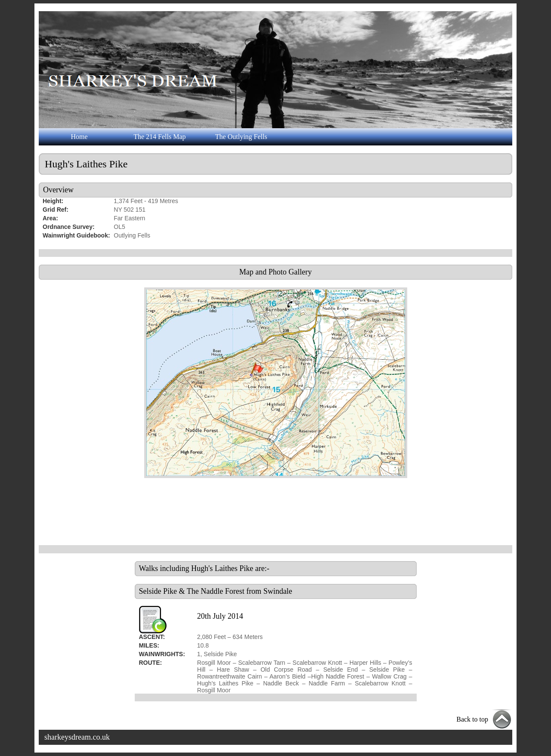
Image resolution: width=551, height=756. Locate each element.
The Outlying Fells (241, 137)
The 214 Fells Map (159, 137)
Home (79, 137)
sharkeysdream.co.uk (77, 737)
